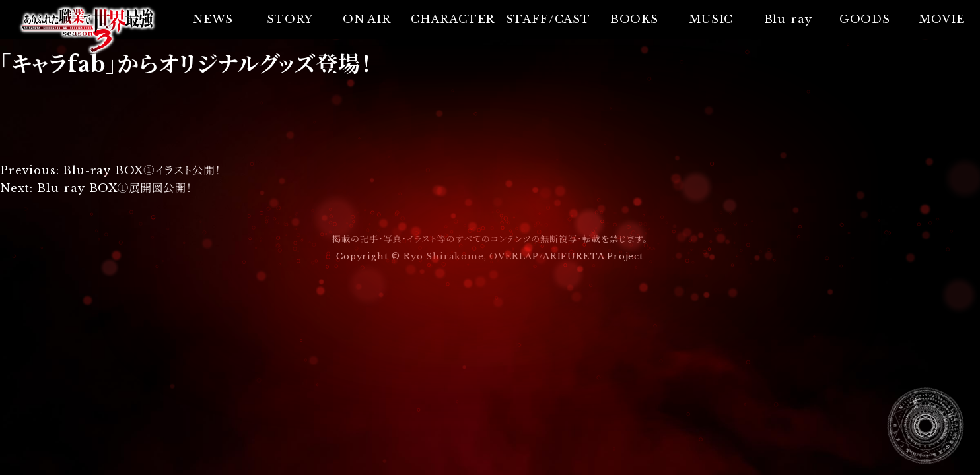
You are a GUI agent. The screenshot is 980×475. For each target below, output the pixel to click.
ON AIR (367, 19)
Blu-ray (788, 19)
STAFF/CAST (548, 19)
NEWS (213, 19)
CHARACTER (453, 19)
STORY (290, 19)
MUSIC (711, 19)
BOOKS (634, 19)
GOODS (865, 19)
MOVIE (942, 19)
